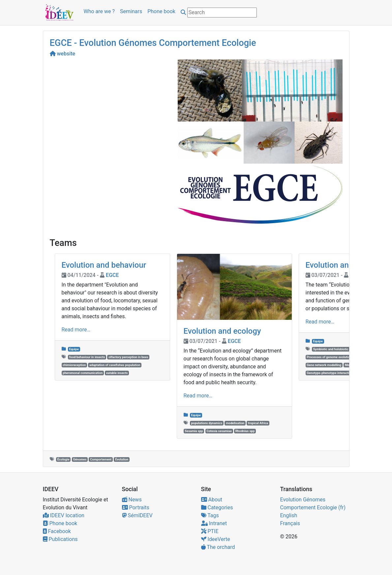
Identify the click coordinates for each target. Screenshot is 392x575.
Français (290, 523)
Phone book (161, 11)
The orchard (218, 547)
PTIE (210, 531)
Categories (217, 507)
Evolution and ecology (222, 331)
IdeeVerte (216, 539)
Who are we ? (99, 11)
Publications (60, 539)
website (63, 54)
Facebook (57, 531)
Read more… (76, 330)
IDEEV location (64, 515)
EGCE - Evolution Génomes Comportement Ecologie (153, 43)
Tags (210, 515)
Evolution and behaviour (104, 265)
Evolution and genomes (347, 265)
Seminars (131, 11)
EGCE (112, 275)
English (289, 515)
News (132, 500)
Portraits (136, 507)
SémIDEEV (137, 515)
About (212, 500)
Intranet (214, 523)
